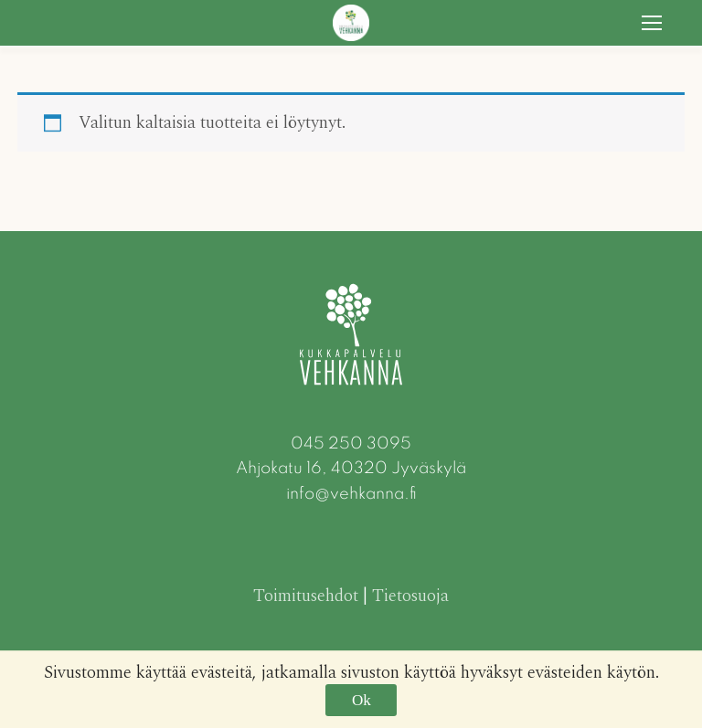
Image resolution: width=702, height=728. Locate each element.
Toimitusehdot (306, 596)
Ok (362, 700)
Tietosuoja (410, 596)
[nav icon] (652, 22)
